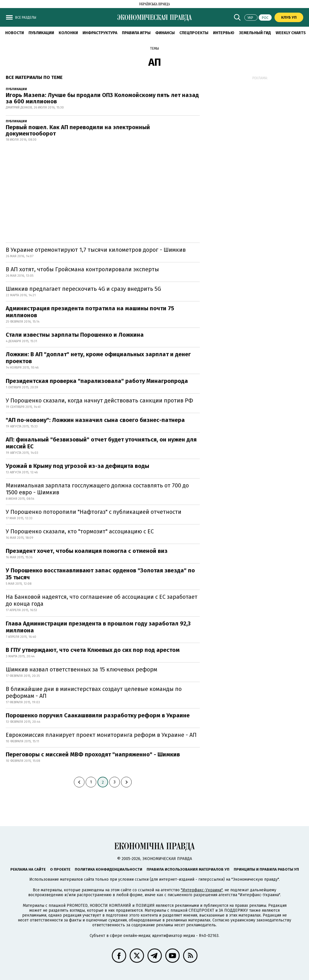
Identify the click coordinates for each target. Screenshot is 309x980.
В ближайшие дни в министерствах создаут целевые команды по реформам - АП (94, 692)
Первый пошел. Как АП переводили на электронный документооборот (78, 130)
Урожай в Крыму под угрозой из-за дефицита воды (77, 466)
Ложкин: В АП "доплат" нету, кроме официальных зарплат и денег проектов (98, 358)
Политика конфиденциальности (109, 869)
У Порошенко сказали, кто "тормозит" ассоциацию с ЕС (80, 531)
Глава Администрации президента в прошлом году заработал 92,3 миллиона (98, 627)
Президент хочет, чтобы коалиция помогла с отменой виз (87, 551)
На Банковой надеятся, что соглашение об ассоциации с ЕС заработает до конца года (102, 600)
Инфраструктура (100, 33)
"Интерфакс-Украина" (202, 890)
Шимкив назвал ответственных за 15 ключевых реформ (81, 669)
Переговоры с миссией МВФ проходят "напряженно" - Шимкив (93, 754)
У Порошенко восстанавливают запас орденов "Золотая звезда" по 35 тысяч (100, 574)
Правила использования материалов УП (188, 869)
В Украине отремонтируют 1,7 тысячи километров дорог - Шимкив (96, 250)
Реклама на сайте (28, 869)
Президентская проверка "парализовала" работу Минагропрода (97, 381)
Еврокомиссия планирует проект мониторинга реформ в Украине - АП (101, 735)
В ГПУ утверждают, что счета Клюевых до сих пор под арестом (93, 650)
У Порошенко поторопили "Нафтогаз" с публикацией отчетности (94, 512)
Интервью (224, 33)
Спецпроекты (194, 33)
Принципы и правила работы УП (266, 869)
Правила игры (136, 33)
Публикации (41, 33)
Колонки (68, 33)
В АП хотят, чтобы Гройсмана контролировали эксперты (82, 269)
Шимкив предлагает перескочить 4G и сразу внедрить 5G (83, 289)
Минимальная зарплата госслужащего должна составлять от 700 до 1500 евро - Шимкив (97, 489)
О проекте (60, 869)
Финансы (165, 33)
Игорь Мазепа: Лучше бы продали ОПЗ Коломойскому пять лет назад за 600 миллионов (102, 98)
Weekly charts (291, 33)
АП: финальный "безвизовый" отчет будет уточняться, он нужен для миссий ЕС (101, 443)
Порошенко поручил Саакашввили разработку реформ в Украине (98, 715)
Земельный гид (255, 33)
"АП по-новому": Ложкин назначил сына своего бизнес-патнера (95, 420)
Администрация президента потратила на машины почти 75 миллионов (90, 312)
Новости (15, 33)
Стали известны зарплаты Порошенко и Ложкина (75, 335)
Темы (154, 49)
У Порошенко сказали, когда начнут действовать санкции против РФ (99, 400)
